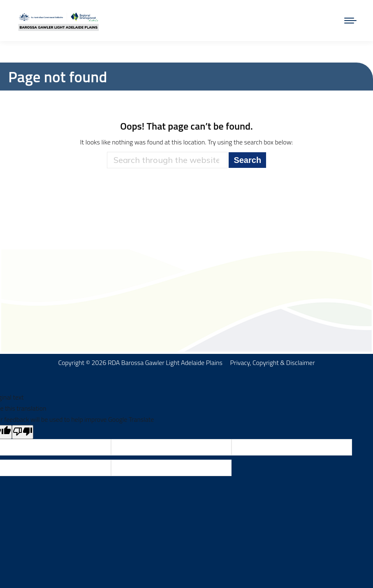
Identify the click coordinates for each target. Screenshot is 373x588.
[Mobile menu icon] (350, 21)
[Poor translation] (23, 432)
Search (247, 160)
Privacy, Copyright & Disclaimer (272, 363)
